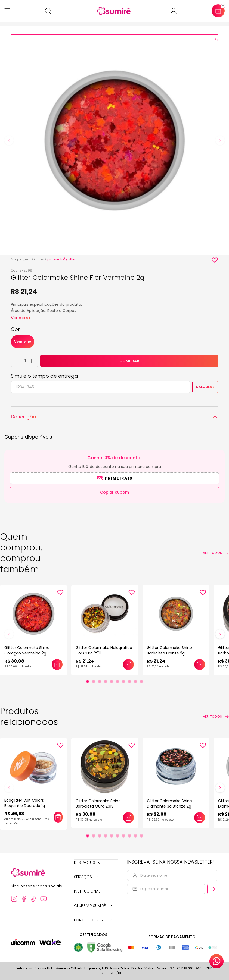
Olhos (39, 259)
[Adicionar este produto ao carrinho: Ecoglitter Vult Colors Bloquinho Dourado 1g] (58, 817)
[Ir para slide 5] (112, 682)
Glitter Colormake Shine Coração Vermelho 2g (27, 650)
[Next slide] (220, 140)
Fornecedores (93, 920)
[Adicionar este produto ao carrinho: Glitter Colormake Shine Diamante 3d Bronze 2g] (200, 818)
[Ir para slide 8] (129, 682)
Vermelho (23, 341)
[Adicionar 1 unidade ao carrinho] (33, 361)
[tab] (115, 34)
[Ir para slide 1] (88, 682)
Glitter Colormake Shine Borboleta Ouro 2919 (98, 803)
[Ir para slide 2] (94, 682)
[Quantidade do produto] (25, 361)
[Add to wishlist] (215, 260)
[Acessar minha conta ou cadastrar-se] (176, 11)
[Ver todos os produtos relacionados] (216, 717)
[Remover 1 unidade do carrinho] (17, 361)
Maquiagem (21, 259)
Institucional (90, 891)
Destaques (88, 862)
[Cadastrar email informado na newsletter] (213, 889)
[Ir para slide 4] (106, 682)
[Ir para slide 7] (123, 682)
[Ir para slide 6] (117, 682)
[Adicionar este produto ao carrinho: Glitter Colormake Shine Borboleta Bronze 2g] (200, 664)
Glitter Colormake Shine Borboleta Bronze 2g (169, 650)
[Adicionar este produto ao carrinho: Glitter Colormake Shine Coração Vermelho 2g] (57, 664)
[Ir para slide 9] (135, 682)
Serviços (86, 877)
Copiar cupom (115, 492)
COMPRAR (129, 361)
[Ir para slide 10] (141, 682)
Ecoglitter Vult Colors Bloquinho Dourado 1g (25, 803)
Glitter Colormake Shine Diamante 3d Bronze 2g (169, 803)
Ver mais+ (21, 318)
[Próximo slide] (220, 634)
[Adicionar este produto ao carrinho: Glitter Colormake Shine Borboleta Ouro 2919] (128, 818)
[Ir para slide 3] (100, 682)
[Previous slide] (9, 140)
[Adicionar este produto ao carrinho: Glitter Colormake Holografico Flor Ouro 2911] (128, 664)
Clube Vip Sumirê (93, 906)
